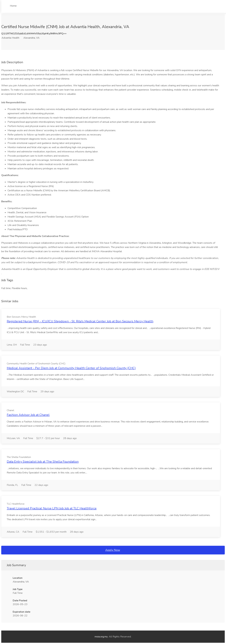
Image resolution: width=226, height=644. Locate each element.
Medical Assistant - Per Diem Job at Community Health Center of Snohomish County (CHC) (71, 368)
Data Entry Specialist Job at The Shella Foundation (43, 462)
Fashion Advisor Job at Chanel (28, 415)
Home (13, 6)
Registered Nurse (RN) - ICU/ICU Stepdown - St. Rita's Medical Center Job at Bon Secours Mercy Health (80, 321)
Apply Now (113, 550)
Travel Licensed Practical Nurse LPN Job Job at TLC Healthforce (52, 508)
